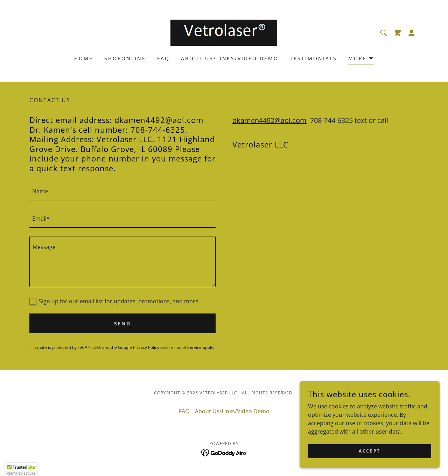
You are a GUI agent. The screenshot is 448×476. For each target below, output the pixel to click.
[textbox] (122, 191)
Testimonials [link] (313, 58)
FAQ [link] (163, 58)
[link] (224, 32)
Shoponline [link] (125, 58)
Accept (369, 451)
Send (123, 323)
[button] (412, 33)
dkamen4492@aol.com (269, 120)
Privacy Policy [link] (146, 347)
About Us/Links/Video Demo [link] (230, 58)
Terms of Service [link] (185, 347)
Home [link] (84, 58)
